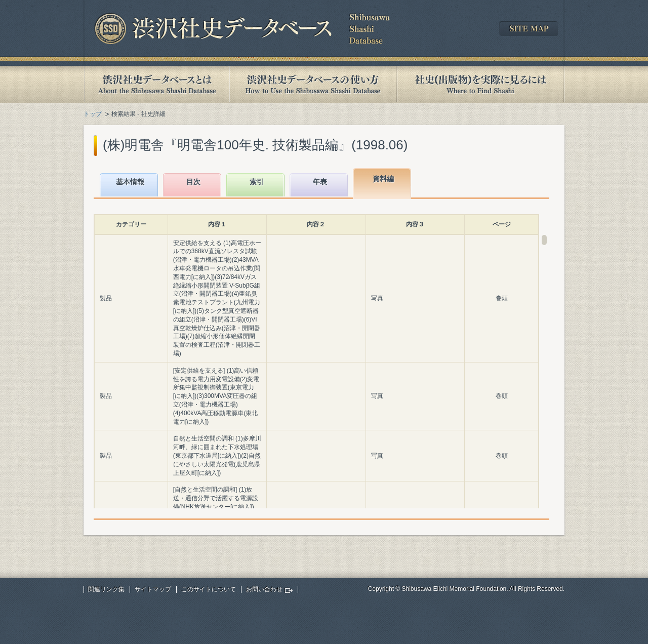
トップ (93, 114)
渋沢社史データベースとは (156, 84)
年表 (320, 182)
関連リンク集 (106, 589)
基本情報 (130, 182)
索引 (257, 182)
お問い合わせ (264, 589)
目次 (193, 182)
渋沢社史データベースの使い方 (313, 84)
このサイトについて (209, 589)
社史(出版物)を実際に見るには (480, 84)
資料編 (383, 179)
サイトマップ (153, 589)
